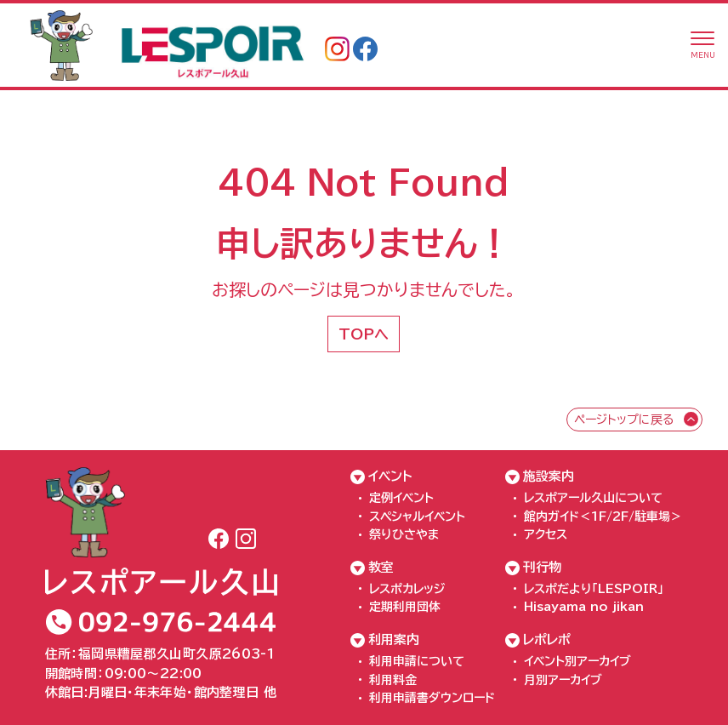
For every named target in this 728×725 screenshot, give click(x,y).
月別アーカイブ (563, 680)
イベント (390, 476)
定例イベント (401, 498)
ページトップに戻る (624, 420)
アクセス (546, 534)
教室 (381, 567)
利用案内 (394, 639)
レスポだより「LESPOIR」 (594, 589)
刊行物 (542, 567)
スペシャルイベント (417, 517)
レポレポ (547, 639)
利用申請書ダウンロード (432, 698)
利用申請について (417, 661)
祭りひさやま (404, 534)
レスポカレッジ (407, 589)
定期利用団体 (405, 607)
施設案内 (549, 476)
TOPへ (364, 334)
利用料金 (393, 680)
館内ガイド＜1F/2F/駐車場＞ (603, 517)
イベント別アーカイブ (577, 661)
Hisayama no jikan (584, 607)
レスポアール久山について (593, 498)
